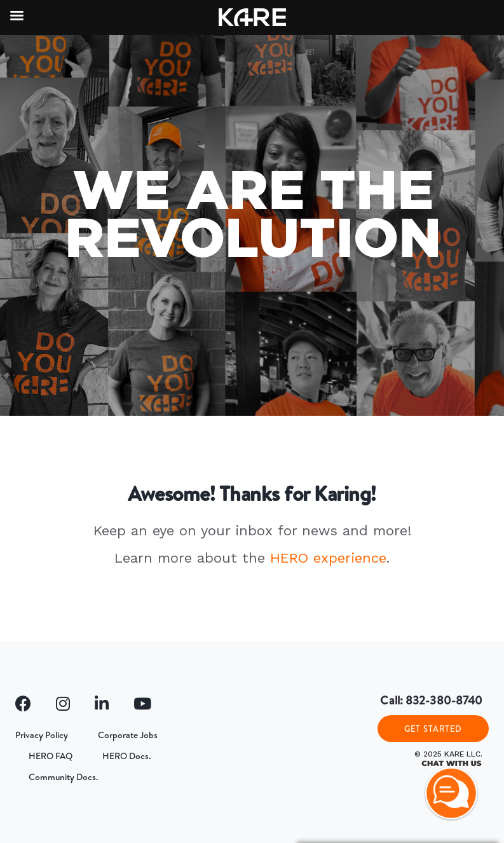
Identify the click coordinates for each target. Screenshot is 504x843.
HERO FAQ (51, 756)
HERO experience (328, 558)
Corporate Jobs (128, 735)
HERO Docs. (127, 756)
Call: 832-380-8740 (431, 700)
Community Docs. (64, 777)
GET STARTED (433, 729)
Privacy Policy (42, 735)
